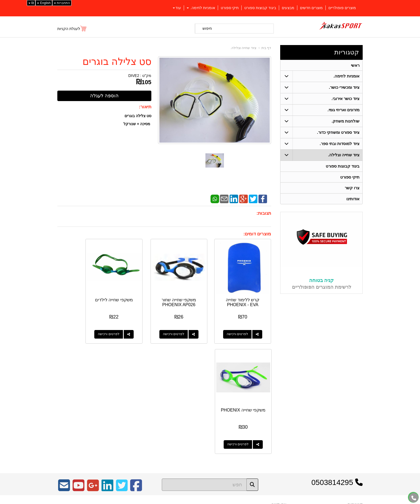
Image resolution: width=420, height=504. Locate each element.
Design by (114, 406)
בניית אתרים (187, 501)
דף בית (266, 48)
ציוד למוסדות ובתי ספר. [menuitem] (340, 144)
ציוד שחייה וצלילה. (243, 48)
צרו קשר (279, 385)
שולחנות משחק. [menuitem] (346, 121)
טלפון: (281, 408)
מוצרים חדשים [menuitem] (311, 8)
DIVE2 (134, 76)
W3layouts (124, 406)
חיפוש (207, 28)
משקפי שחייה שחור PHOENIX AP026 (192, 293)
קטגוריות (347, 52)
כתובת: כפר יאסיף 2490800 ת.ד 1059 (256, 400)
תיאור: (145, 107)
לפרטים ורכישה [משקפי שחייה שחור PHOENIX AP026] (186, 325)
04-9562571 (267, 409)
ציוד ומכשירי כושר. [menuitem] (344, 88)
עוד (177, 8)
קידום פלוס (201, 501)
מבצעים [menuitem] (288, 8)
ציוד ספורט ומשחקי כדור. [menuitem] (338, 133)
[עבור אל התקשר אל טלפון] (414, 498)
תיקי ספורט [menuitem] (230, 8)
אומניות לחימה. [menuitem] (201, 8)
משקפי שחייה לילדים (136, 293)
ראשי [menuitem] (355, 65)
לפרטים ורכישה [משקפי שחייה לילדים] (131, 325)
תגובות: (264, 213)
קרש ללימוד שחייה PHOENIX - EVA (247, 293)
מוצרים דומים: (257, 234)
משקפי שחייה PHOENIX (81, 293)
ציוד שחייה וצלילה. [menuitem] (344, 155)
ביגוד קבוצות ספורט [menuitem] (260, 8)
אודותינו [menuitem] (353, 199)
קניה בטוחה (321, 281)
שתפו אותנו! (278, 429)
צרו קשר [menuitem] (352, 188)
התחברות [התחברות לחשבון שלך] (62, 3)
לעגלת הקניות (69, 29)
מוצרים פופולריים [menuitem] (342, 8)
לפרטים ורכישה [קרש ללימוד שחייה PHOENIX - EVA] (242, 325)
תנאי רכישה (278, 416)
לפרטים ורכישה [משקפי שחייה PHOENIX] (76, 325)
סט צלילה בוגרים (117, 62)
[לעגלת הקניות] (72, 29)
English (44, 3)
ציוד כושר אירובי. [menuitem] (346, 99)
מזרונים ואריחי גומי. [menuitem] (344, 110)
